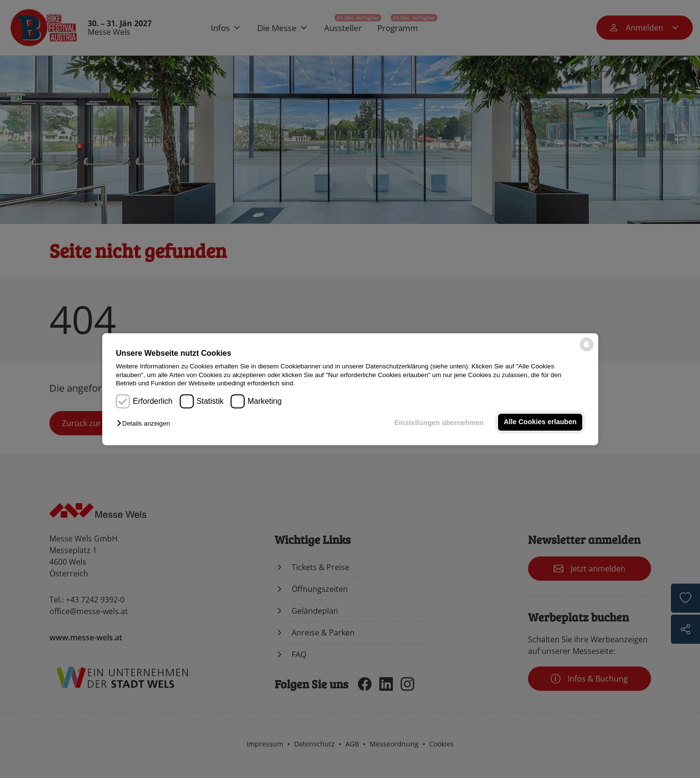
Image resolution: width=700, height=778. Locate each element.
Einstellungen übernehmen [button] (439, 423)
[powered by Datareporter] (587, 350)
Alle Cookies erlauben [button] (540, 422)
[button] (146, 424)
